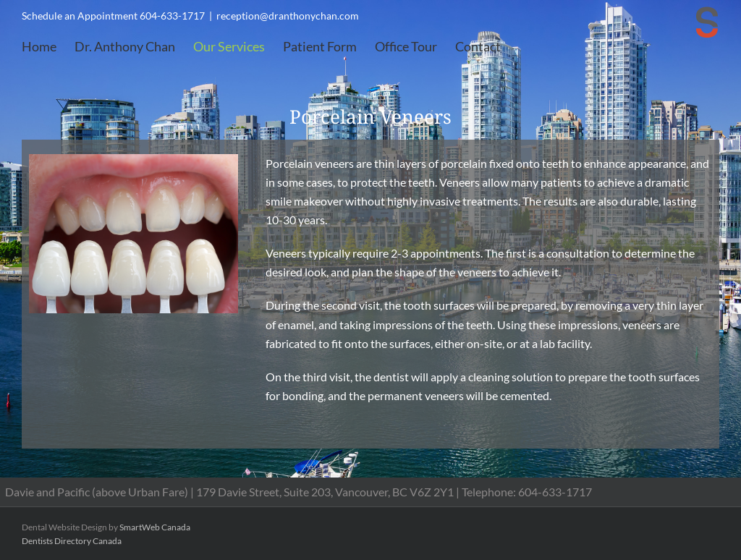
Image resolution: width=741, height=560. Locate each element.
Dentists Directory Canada (72, 541)
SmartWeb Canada (155, 527)
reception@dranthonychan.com (288, 16)
